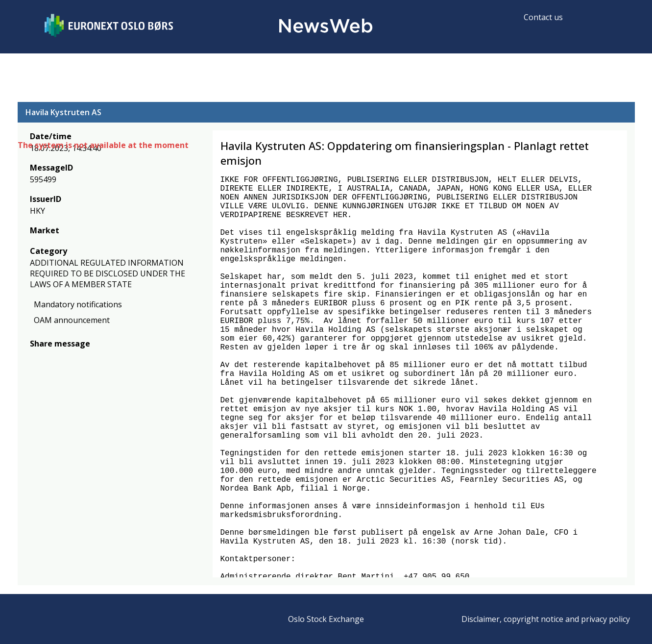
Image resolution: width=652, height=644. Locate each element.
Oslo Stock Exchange (326, 619)
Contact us (543, 17)
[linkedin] (69, 358)
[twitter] (51, 358)
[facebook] (36, 358)
